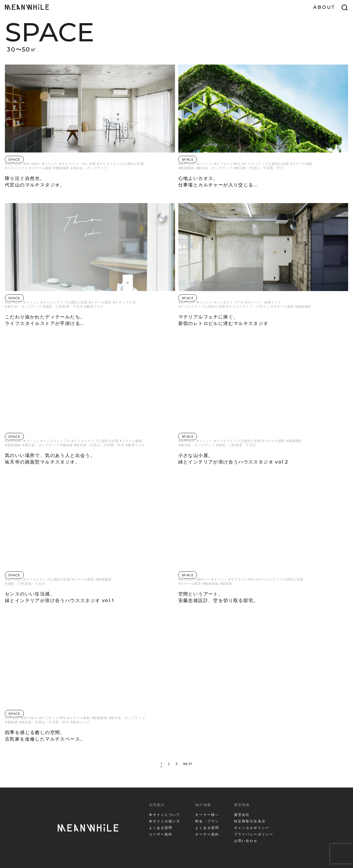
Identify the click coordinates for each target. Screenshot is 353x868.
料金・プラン (207, 821)
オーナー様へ (207, 815)
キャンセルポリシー (252, 828)
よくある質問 (161, 828)
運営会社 (242, 815)
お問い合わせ (246, 841)
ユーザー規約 (161, 834)
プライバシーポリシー (254, 834)
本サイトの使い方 (165, 821)
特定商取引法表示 (250, 821)
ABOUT (324, 7)
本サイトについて (165, 815)
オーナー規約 (207, 834)
